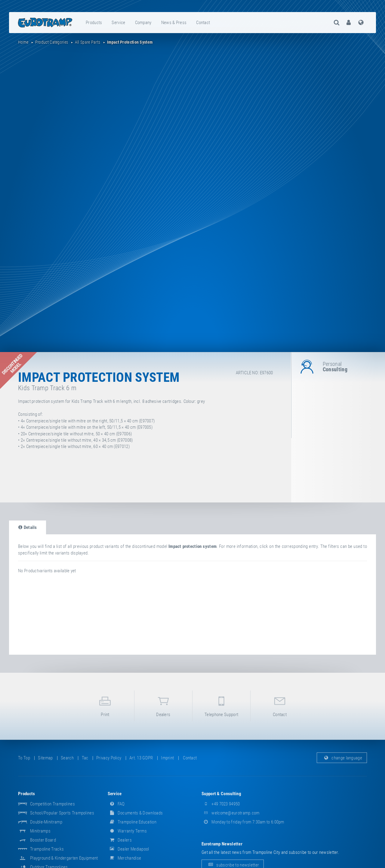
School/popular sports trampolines (62, 813)
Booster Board (43, 840)
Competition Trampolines (52, 804)
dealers (163, 705)
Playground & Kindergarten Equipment (64, 858)
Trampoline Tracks (47, 849)
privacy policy (109, 758)
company (143, 23)
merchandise (125, 858)
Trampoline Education (132, 822)
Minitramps (40, 831)
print (105, 705)
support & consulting (221, 794)
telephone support (221, 705)
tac (85, 758)
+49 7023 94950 (221, 804)
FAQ (116, 804)
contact (203, 23)
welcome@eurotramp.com (231, 813)
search (67, 758)
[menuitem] (94, 23)
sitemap (45, 758)
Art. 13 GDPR (141, 758)
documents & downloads (135, 813)
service (118, 23)
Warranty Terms (127, 831)
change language (342, 758)
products (94, 23)
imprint (167, 758)
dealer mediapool (128, 849)
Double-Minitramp (46, 822)
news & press (174, 23)
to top (24, 758)
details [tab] (28, 527)
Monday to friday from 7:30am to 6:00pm (243, 822)
